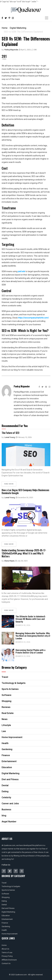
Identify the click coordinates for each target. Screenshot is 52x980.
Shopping (6, 897)
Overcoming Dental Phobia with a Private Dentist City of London (30, 651)
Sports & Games (8, 890)
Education (6, 916)
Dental (4, 905)
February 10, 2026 (24, 437)
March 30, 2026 (23, 625)
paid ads (21, 271)
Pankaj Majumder (11, 50)
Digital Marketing (18, 28)
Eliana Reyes (9, 561)
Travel (4, 883)
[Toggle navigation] (47, 18)
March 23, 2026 (23, 642)
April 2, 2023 (25, 50)
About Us (5, 949)
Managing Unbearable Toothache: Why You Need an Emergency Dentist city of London (33, 636)
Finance (5, 923)
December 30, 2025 (24, 497)
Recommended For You (15, 426)
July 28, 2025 (21, 561)
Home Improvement (10, 934)
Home (5, 28)
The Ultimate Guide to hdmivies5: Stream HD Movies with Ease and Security (31, 619)
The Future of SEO (10, 433)
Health (4, 930)
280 (34, 50)
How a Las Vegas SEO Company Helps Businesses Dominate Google (25, 492)
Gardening (6, 926)
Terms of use (7, 952)
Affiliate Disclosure (9, 960)
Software (5, 894)
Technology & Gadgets (11, 886)
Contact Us (6, 963)
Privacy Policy (7, 956)
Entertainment (7, 919)
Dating (4, 901)
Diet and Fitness (8, 908)
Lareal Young (10, 437)
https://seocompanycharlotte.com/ (33, 318)
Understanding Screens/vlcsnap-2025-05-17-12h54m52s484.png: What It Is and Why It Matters (24, 553)
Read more (9, 484)
